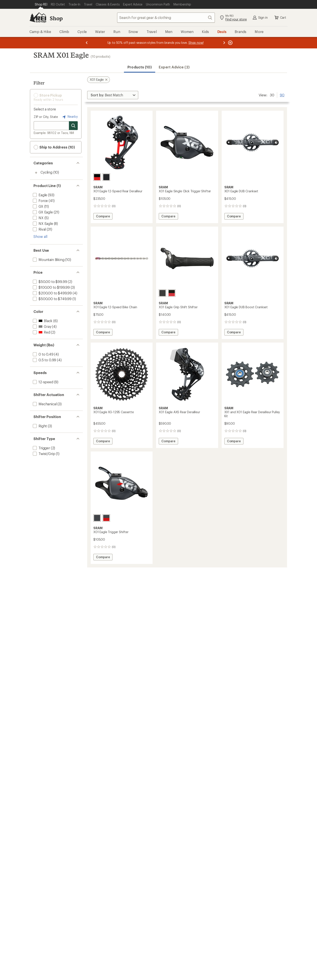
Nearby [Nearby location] (70, 117)
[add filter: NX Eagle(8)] (42, 223)
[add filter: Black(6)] (42, 321)
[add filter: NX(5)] (38, 218)
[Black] (162, 293)
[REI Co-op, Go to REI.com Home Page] (38, 18)
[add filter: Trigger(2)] (41, 448)
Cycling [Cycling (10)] (46, 172)
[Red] (97, 177)
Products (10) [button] (140, 67)
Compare (103, 217)
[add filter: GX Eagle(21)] (42, 212)
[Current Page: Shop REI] (41, 4)
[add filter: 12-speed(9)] (43, 382)
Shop (56, 18)
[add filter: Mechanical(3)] (44, 404)
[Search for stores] (73, 126)
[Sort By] (113, 95)
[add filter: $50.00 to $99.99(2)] (49, 282)
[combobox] (166, 18)
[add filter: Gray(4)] (41, 326)
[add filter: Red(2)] (41, 332)
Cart (280, 18)
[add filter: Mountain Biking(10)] (48, 260)
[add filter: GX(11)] (38, 206)
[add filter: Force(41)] (40, 201)
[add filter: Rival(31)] (39, 229)
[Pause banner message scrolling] (230, 43)
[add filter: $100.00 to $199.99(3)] (51, 287)
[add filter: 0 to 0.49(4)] (43, 354)
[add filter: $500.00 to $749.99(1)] (52, 299)
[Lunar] (106, 177)
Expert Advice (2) (174, 67)
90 (282, 95)
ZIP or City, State (46, 117)
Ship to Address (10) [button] (54, 147)
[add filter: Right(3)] (39, 426)
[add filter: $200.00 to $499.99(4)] (52, 293)
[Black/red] (172, 293)
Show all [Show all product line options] (40, 236)
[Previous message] (87, 43)
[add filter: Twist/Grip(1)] (43, 454)
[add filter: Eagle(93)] (40, 195)
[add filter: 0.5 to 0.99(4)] (44, 360)
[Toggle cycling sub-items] (36, 173)
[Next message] (224, 43)
